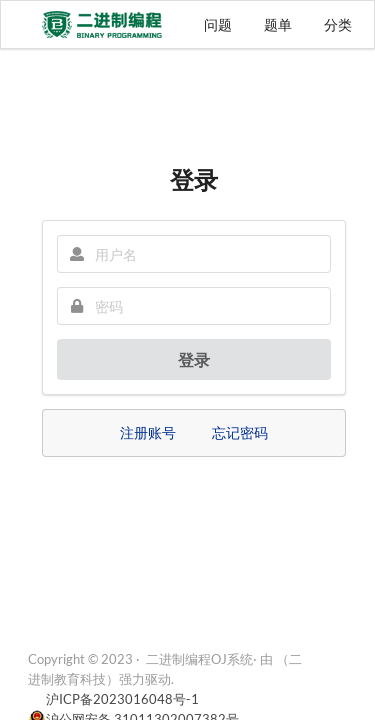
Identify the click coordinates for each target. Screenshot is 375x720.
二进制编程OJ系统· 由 (209, 659)
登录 (194, 359)
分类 (338, 24)
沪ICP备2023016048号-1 (122, 699)
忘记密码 (240, 432)
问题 (218, 24)
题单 (278, 24)
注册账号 (148, 432)
